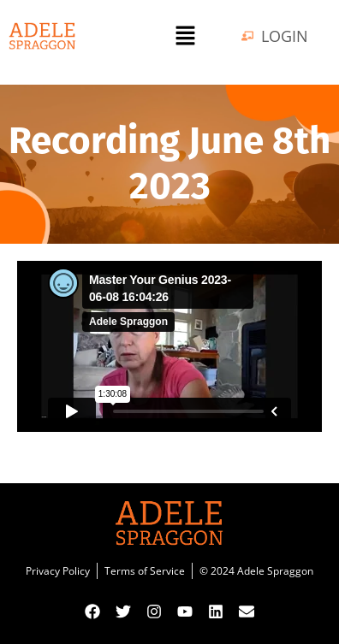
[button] (185, 36)
